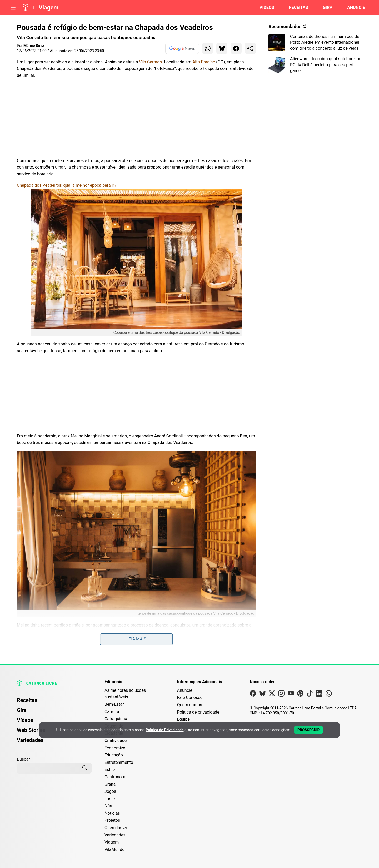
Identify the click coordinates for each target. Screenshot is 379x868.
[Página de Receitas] (295, 8)
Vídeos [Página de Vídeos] (25, 720)
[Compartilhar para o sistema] (250, 48)
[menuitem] (54, 703)
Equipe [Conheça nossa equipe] (183, 719)
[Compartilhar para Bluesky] (222, 48)
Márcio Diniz (34, 46)
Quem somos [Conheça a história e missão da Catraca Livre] (190, 705)
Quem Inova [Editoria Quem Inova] (116, 828)
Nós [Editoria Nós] (108, 806)
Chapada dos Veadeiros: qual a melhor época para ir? (66, 185)
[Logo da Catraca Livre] (26, 8)
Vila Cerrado (150, 62)
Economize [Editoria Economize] (115, 748)
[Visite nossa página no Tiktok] (310, 695)
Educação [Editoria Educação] (114, 755)
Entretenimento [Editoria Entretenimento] (119, 762)
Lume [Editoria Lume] (110, 799)
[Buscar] (85, 768)
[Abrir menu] (13, 8)
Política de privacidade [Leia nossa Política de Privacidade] (198, 712)
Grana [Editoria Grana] (110, 784)
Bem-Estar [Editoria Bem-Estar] (114, 704)
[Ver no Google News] (182, 48)
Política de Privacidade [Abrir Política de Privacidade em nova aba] (164, 730)
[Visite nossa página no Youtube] (291, 695)
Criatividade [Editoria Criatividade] (116, 741)
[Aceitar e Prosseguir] (309, 730)
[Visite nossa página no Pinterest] (300, 695)
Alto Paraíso (204, 62)
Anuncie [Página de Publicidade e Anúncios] (185, 690)
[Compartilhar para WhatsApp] (208, 48)
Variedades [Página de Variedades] (30, 740)
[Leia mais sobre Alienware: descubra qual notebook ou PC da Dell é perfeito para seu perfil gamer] (315, 65)
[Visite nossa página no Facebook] (253, 695)
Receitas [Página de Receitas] (27, 700)
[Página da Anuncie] (353, 8)
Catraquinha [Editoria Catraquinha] (116, 719)
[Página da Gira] (324, 8)
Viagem (49, 7)
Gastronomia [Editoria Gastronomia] (117, 777)
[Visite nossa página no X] (272, 695)
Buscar (23, 759)
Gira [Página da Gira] (22, 710)
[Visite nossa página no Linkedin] (319, 695)
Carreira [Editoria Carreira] (112, 712)
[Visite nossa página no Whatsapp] (329, 695)
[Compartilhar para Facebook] (236, 48)
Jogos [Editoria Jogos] (110, 791)
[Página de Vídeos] (264, 8)
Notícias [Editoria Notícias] (112, 813)
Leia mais (136, 639)
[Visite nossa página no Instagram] (281, 695)
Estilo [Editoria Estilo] (110, 769)
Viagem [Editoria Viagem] (112, 842)
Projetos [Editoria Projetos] (112, 820)
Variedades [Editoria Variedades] (115, 835)
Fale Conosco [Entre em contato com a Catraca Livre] (190, 697)
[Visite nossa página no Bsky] (262, 695)
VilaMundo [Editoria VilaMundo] (114, 849)
